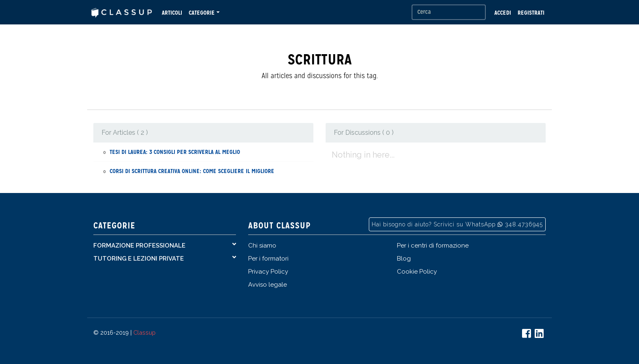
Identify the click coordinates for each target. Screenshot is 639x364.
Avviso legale (268, 285)
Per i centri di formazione (433, 246)
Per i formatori (268, 259)
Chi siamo (262, 246)
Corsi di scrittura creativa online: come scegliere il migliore (192, 171)
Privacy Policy (268, 272)
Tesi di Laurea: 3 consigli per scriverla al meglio (175, 152)
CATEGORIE (202, 13)
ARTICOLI (172, 13)
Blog (404, 259)
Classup (144, 332)
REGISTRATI (531, 13)
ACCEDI (503, 13)
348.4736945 (524, 224)
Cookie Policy (417, 272)
